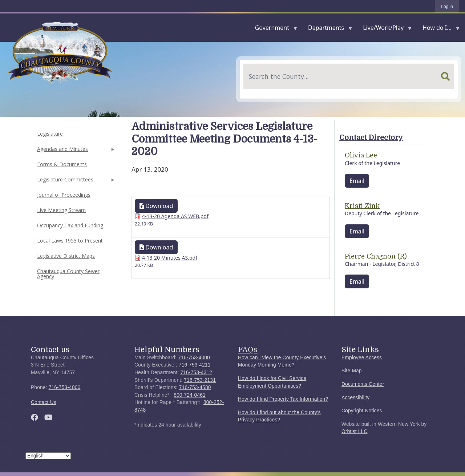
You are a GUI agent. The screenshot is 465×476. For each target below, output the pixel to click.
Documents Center (363, 384)
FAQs (248, 349)
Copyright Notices (362, 411)
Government (274, 29)
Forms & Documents (62, 164)
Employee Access (362, 358)
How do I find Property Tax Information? (283, 399)
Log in (447, 7)
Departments (327, 29)
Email (357, 181)
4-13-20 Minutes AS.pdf (170, 258)
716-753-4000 (65, 387)
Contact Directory (371, 138)
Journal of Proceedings (64, 195)
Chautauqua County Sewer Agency (68, 274)
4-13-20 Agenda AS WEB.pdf (175, 216)
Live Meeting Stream (61, 210)
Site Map (352, 371)
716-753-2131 (200, 380)
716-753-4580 (195, 387)
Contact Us (44, 402)
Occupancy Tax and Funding (70, 225)
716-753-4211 (195, 365)
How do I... (438, 29)
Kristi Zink (362, 206)
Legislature (50, 134)
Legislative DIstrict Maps (66, 256)
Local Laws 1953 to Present (70, 241)
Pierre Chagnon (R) (376, 256)
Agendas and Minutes (76, 151)
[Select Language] (48, 456)
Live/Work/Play (385, 29)
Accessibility (355, 398)
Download (156, 206)
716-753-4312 (196, 373)
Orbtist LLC (355, 431)
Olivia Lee (361, 155)
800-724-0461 (190, 395)
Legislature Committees (76, 182)
